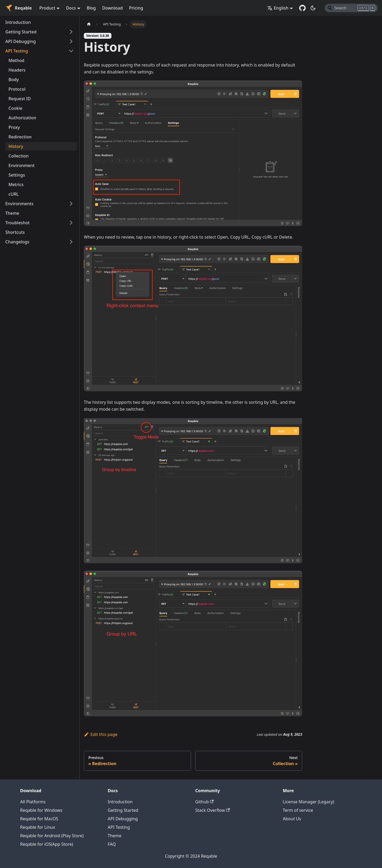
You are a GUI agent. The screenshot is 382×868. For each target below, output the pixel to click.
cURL (14, 194)
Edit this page (101, 734)
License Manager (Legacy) (309, 802)
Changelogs (17, 242)
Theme (12, 213)
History (16, 146)
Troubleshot (18, 223)
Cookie (15, 108)
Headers (17, 70)
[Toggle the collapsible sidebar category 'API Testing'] (71, 51)
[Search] (351, 8)
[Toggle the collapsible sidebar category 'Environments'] (71, 204)
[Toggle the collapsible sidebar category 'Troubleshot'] (71, 223)
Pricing (136, 8)
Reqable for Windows (41, 810)
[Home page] (89, 24)
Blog (91, 8)
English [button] (278, 8)
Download (112, 8)
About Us (292, 819)
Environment (21, 165)
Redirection (20, 137)
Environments (19, 204)
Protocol (17, 89)
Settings (17, 175)
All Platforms (33, 802)
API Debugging (21, 41)
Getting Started (21, 32)
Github (204, 802)
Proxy (14, 127)
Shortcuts (15, 232)
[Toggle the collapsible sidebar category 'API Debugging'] (71, 41)
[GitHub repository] (302, 8)
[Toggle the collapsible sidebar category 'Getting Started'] (71, 32)
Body (14, 80)
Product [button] (47, 8)
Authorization (22, 118)
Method (16, 60)
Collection (19, 156)
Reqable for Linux (38, 827)
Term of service (298, 810)
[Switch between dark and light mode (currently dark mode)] (313, 8)
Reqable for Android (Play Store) (52, 836)
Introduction (18, 22)
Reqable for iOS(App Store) (47, 844)
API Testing (17, 51)
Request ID (20, 99)
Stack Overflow (212, 810)
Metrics (16, 185)
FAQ (112, 844)
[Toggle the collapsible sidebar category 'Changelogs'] (71, 242)
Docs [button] (71, 8)
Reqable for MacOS (39, 819)
